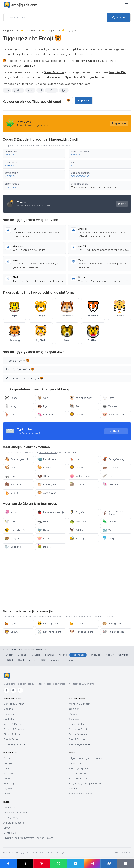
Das (10, 476)
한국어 (21, 660)
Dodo (43, 530)
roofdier (51, 90)
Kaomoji (74, 789)
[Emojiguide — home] (20, 5)
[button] (34, 153)
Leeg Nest (13, 538)
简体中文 (123, 655)
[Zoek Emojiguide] (55, 18)
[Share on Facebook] (8, 863)
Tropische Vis (15, 530)
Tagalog (70, 660)
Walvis (109, 530)
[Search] (119, 18)
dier (7, 90)
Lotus (43, 538)
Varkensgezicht (114, 415)
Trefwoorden (76, 763)
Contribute (9, 808)
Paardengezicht (16, 459)
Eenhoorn (46, 415)
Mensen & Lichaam (14, 704)
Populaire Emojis (78, 778)
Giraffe (11, 493)
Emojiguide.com (11, 31)
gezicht (18, 90)
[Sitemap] (127, 5)
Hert (10, 415)
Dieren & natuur (33, 31)
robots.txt (126, 853)
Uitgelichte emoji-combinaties (85, 758)
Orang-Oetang (113, 459)
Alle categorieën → (79, 744)
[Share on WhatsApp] (58, 863)
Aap (10, 468)
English (10, 655)
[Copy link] (109, 863)
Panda (11, 398)
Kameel (44, 468)
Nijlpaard (110, 468)
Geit (42, 398)
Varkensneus (80, 476)
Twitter (7, 778)
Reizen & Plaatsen (14, 724)
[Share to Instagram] (92, 863)
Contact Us (10, 833)
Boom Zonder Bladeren (113, 513)
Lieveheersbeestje (51, 512)
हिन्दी (43, 660)
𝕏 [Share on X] (25, 863)
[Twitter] (13, 690)
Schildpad (78, 522)
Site (117, 853)
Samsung (9, 784)
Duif (10, 522)
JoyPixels (9, 789)
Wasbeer (110, 406)
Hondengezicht (81, 632)
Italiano (63, 655)
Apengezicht (47, 493)
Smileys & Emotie (79, 729)
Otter (43, 476)
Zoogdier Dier (53, 31)
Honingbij (78, 538)
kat (40, 90)
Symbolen (9, 719)
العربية (33, 660)
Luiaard (77, 484)
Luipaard (77, 623)
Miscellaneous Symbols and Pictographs (93, 187)
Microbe (110, 522)
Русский (109, 655)
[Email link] (126, 863)
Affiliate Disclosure (14, 823)
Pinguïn (77, 512)
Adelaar (77, 530)
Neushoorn (46, 459)
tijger (64, 90)
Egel (43, 406)
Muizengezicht (113, 632)
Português (95, 655)
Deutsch (36, 655)
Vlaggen (8, 709)
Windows (8, 773)
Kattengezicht (48, 623)
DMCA (7, 828)
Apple (7, 758)
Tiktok (7, 794)
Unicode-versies (78, 773)
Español (22, 655)
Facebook (9, 768)
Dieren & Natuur (12, 734)
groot (30, 90)
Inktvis (11, 512)
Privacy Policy (11, 818)
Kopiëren (84, 101)
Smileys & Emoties (14, 729)
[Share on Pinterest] (42, 863)
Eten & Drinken (12, 739)
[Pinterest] (20, 690)
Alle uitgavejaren (78, 768)
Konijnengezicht (49, 632)
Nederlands (78, 655)
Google (8, 763)
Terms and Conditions (15, 813)
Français (50, 655)
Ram (75, 406)
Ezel (108, 476)
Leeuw (76, 415)
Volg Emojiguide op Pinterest (85, 784)
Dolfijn (109, 538)
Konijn (11, 406)
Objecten (9, 714)
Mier (43, 522)
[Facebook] (6, 690)
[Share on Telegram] (75, 863)
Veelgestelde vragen (81, 794)
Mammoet (13, 484)
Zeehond (13, 547)
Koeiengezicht (81, 398)
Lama (108, 398)
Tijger (11, 623)
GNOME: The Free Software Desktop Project (28, 838)
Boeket (44, 547)
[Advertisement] (67, 580)
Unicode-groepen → (14, 744)
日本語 (9, 660)
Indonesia (55, 660)
